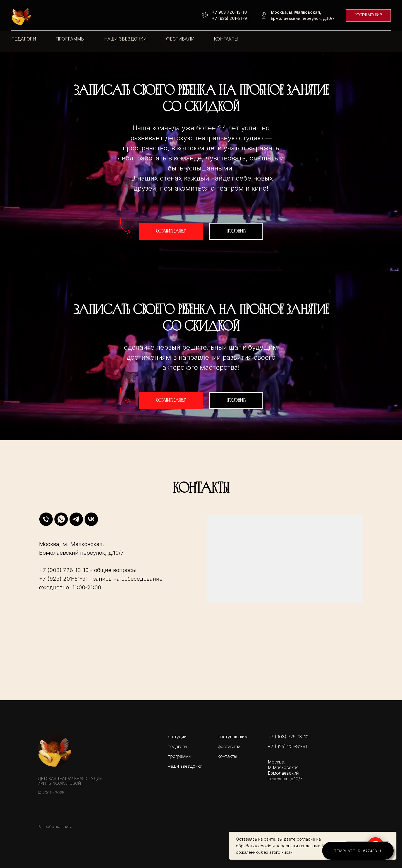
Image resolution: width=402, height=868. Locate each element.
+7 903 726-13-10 (229, 12)
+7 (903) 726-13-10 (64, 570)
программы (70, 39)
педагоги (24, 39)
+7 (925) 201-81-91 (230, 18)
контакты (226, 39)
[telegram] (76, 519)
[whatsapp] (61, 519)
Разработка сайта (55, 827)
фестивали (180, 39)
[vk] (91, 519)
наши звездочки (125, 39)
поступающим (233, 737)
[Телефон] (46, 519)
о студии (177, 737)
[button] (171, 231)
